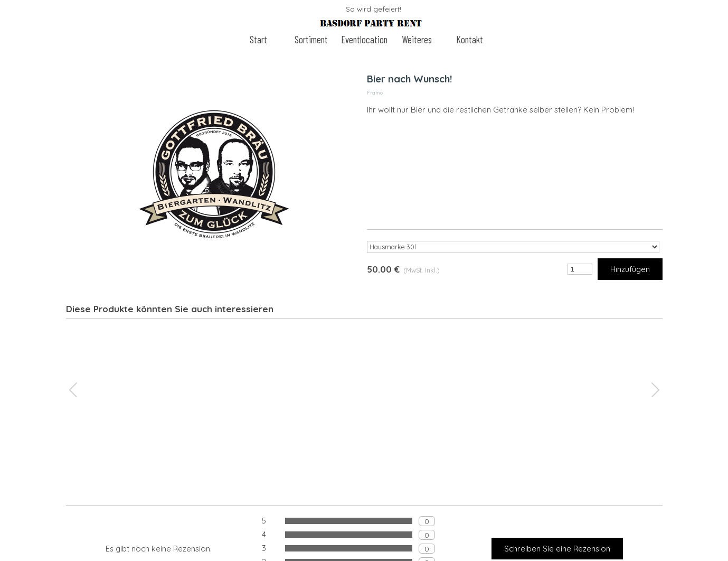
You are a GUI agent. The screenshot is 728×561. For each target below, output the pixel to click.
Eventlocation (364, 39)
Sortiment (311, 39)
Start (258, 39)
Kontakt (470, 39)
